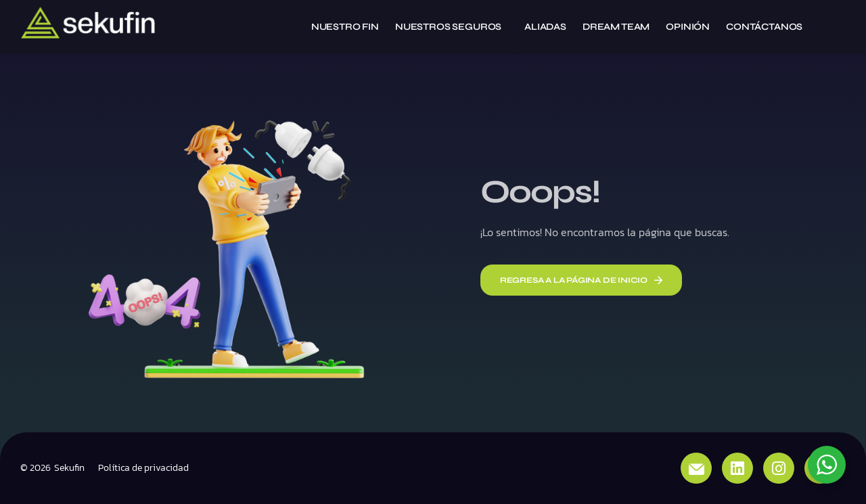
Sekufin (69, 468)
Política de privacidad (143, 468)
